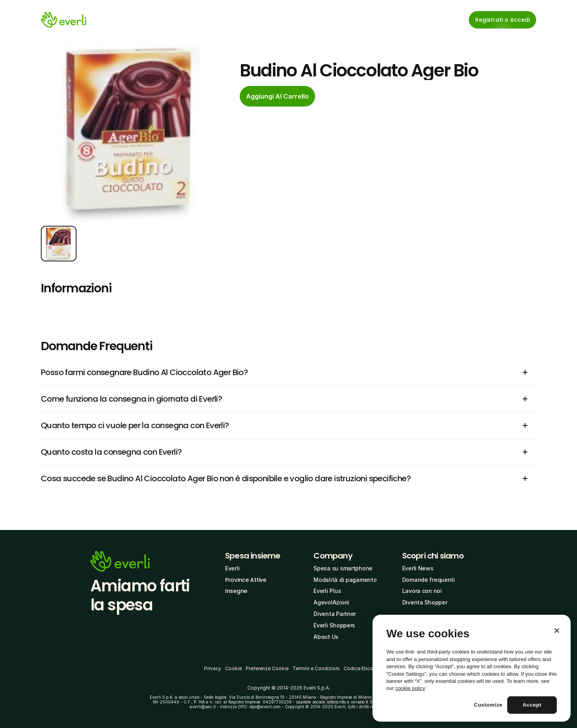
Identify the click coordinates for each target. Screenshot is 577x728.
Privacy (213, 668)
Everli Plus (327, 591)
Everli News (418, 568)
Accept (532, 705)
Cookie (233, 668)
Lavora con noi (422, 591)
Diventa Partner (335, 614)
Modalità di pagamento (345, 580)
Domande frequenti (429, 580)
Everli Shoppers (334, 625)
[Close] (557, 631)
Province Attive (246, 580)
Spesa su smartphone (343, 568)
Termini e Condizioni (316, 668)
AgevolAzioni (331, 602)
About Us (326, 637)
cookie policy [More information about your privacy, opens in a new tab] (410, 688)
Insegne (236, 591)
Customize (488, 705)
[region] (472, 668)
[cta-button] (277, 96)
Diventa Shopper (425, 602)
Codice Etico (358, 668)
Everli (232, 568)
